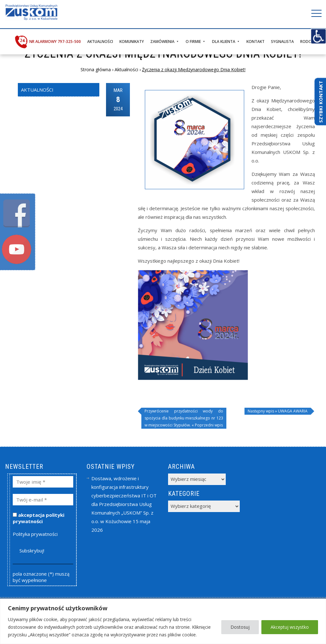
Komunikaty (132, 42)
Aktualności (100, 42)
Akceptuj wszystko (290, 627)
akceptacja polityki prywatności (39, 518)
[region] (163, 621)
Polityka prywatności (35, 534)
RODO (306, 42)
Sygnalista (282, 42)
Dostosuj (240, 627)
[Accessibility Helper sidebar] (318, 36)
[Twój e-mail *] (43, 500)
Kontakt (255, 42)
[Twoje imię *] (43, 482)
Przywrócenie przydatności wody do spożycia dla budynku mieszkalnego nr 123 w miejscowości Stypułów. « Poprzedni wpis (184, 418)
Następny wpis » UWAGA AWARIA (278, 411)
